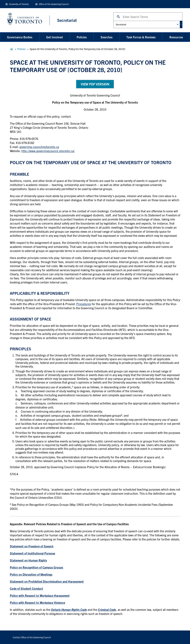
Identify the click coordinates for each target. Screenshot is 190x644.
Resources (176, 37)
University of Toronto (19, 4)
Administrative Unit (108, 21)
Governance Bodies (20, 37)
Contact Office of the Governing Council (32, 637)
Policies (82, 37)
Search (108, 12)
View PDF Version (95, 84)
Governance (12, 49)
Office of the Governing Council (54, 4)
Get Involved (54, 37)
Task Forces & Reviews (141, 37)
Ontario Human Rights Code (69, 610)
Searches (107, 37)
